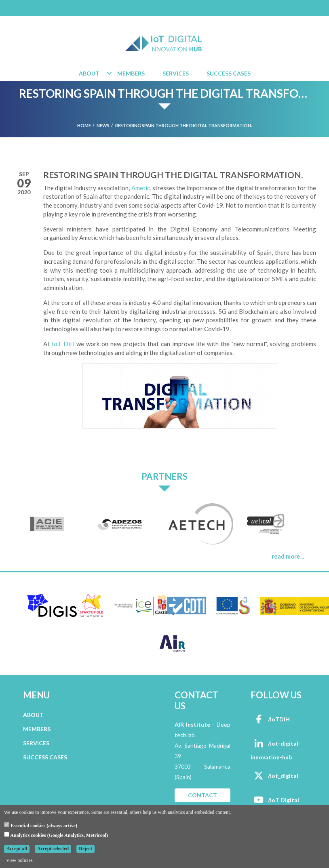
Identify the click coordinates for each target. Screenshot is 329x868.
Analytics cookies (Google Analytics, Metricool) (56, 835)
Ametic (141, 188)
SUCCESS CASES (45, 757)
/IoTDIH (270, 719)
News (103, 125)
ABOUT (33, 715)
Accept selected (53, 849)
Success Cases (229, 73)
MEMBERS (37, 729)
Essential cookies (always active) (41, 825)
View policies (19, 860)
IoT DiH (63, 344)
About (89, 73)
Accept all (17, 849)
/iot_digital (274, 776)
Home (84, 125)
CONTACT (202, 795)
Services (176, 73)
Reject (85, 849)
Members (131, 73)
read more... (288, 556)
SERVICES (36, 743)
